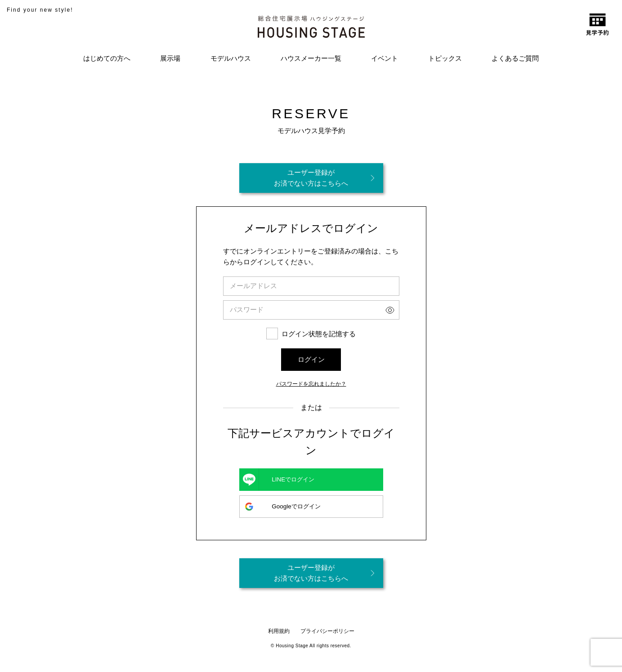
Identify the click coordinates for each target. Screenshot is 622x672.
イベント (385, 58)
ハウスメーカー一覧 (311, 58)
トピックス (445, 58)
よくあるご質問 (515, 58)
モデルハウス (231, 58)
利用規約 (279, 631)
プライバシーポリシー (327, 631)
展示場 (170, 58)
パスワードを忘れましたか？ (311, 383)
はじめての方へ (107, 58)
